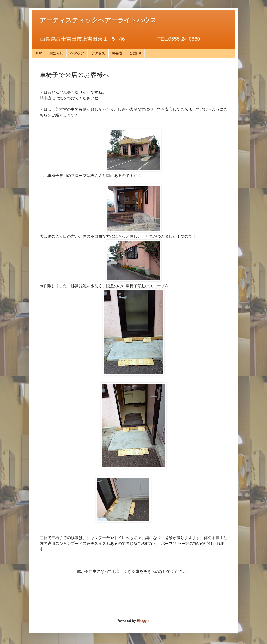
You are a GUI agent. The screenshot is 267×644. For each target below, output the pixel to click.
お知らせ (56, 53)
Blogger (143, 621)
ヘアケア (77, 53)
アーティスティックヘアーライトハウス (98, 20)
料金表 (117, 53)
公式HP (135, 53)
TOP (39, 53)
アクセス (98, 53)
